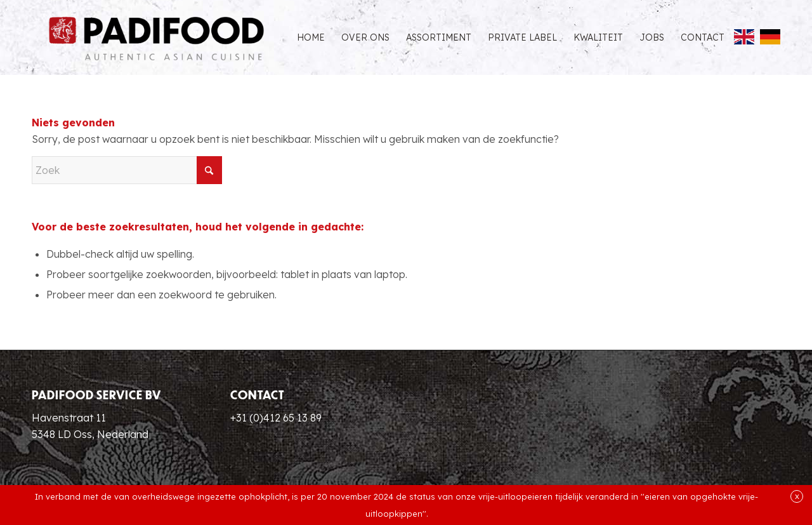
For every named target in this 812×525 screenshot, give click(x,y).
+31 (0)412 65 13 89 (276, 418)
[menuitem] (311, 37)
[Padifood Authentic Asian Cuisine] (156, 37)
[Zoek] (127, 170)
